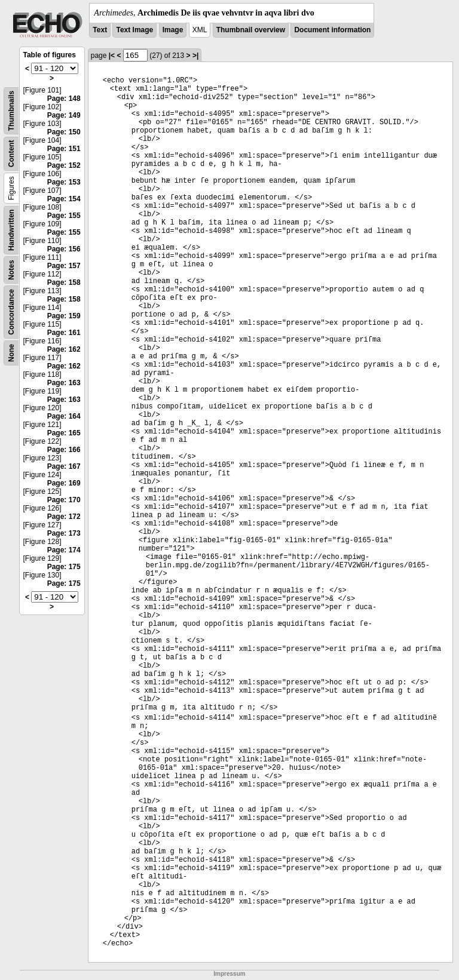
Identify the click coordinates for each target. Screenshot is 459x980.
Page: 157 (64, 266)
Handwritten (11, 230)
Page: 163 (64, 383)
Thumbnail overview (251, 30)
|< (112, 56)
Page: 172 (64, 517)
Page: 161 (64, 333)
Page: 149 (64, 115)
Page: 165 (64, 433)
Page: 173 (64, 533)
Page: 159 (64, 316)
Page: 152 (64, 165)
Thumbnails (11, 111)
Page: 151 (64, 149)
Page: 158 (64, 282)
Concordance (11, 312)
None (11, 353)
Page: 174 (64, 550)
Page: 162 (64, 349)
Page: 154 (64, 199)
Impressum (229, 974)
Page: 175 (64, 567)
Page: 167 (64, 466)
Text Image (134, 30)
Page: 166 (64, 450)
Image (173, 30)
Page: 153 (64, 182)
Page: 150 (64, 132)
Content (11, 154)
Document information (332, 30)
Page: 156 (64, 249)
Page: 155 (64, 216)
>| (195, 56)
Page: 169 (64, 483)
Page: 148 (64, 99)
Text (100, 30)
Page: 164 (64, 416)
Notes (11, 270)
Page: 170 (64, 500)
